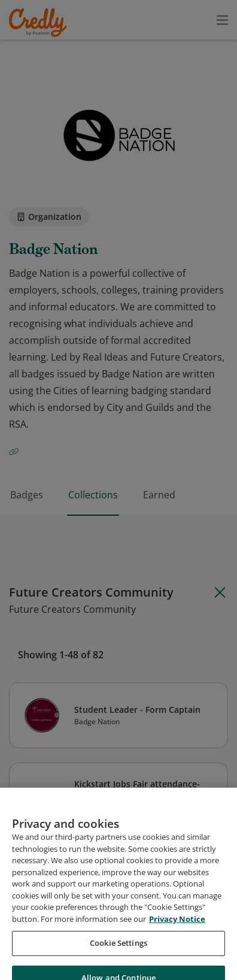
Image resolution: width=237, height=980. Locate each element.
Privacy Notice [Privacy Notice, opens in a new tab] (177, 952)
